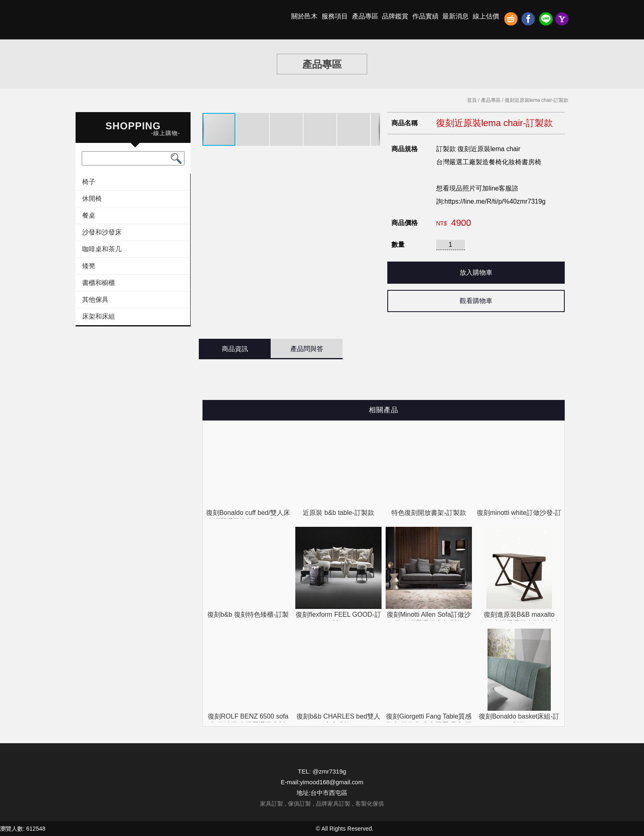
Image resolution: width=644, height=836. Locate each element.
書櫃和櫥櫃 (99, 283)
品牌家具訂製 (333, 804)
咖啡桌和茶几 (102, 249)
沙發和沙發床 (102, 232)
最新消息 (455, 16)
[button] (253, 129)
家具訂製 (271, 804)
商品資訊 (235, 349)
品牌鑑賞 (395, 16)
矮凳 (89, 266)
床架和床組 (99, 316)
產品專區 (365, 16)
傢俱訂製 (299, 804)
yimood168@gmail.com (332, 782)
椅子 (89, 182)
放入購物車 (476, 272)
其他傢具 (95, 300)
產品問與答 (307, 349)
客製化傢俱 (370, 804)
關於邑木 (304, 16)
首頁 (472, 100)
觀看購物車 (476, 301)
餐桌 (89, 215)
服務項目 (335, 16)
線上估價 (486, 16)
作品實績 (425, 16)
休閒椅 (92, 199)
